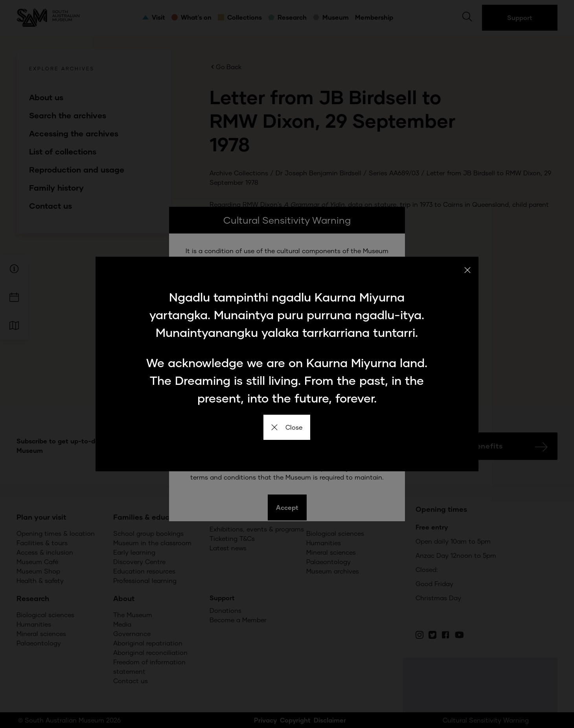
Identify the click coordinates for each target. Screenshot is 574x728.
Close (287, 427)
